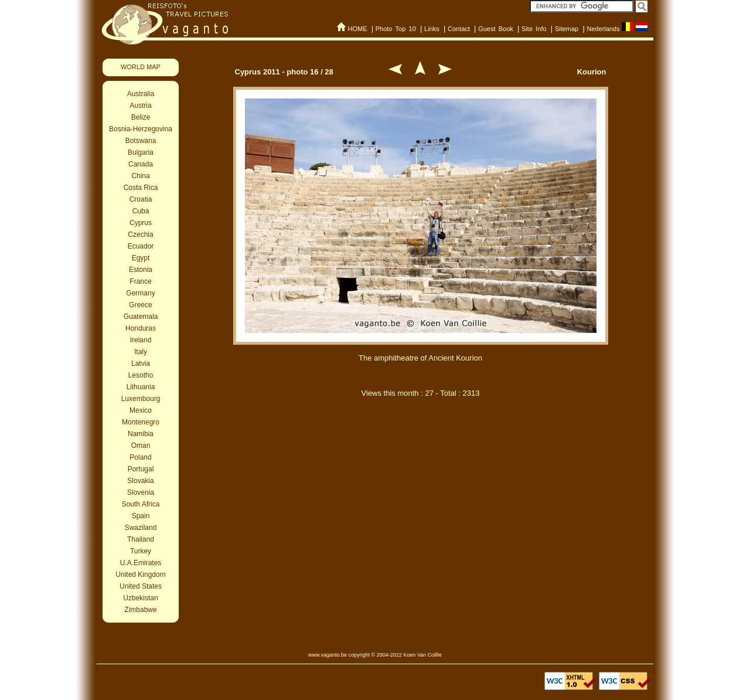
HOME (357, 29)
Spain (141, 516)
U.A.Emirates (141, 563)
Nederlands (603, 29)
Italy (141, 352)
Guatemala (141, 317)
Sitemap (567, 29)
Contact (459, 29)
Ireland (141, 340)
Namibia (141, 434)
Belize (141, 117)
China (140, 176)
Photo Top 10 (396, 29)
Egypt (141, 258)
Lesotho (141, 375)
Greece (140, 305)
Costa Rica (141, 188)
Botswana (141, 141)
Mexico (141, 410)
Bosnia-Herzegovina (141, 129)
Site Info (534, 29)
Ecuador (141, 246)
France (140, 281)
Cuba (141, 211)
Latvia (141, 363)
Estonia (141, 270)
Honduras (141, 328)
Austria (140, 106)
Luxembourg (141, 399)
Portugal (141, 469)
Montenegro (141, 422)
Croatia (141, 199)
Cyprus (141, 223)
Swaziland (141, 528)
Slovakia (140, 481)
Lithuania (141, 387)
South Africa (141, 504)
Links (432, 29)
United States (141, 586)
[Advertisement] (421, 468)
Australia (141, 94)
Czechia (140, 235)
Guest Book (496, 29)
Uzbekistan (140, 598)
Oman (141, 446)
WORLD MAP (141, 67)
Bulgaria (141, 152)
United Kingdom (140, 575)
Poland (140, 457)
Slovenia (141, 492)
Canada (141, 164)
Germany (140, 293)
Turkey (141, 551)
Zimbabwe (140, 610)
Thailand (141, 539)
